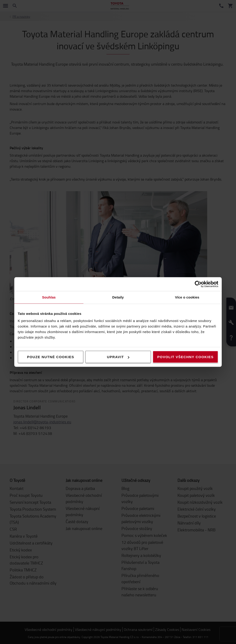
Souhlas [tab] (49, 297)
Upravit (118, 357)
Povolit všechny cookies (185, 357)
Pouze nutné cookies (51, 357)
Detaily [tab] (118, 297)
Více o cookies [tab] (187, 297)
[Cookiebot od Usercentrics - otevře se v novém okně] (198, 284)
